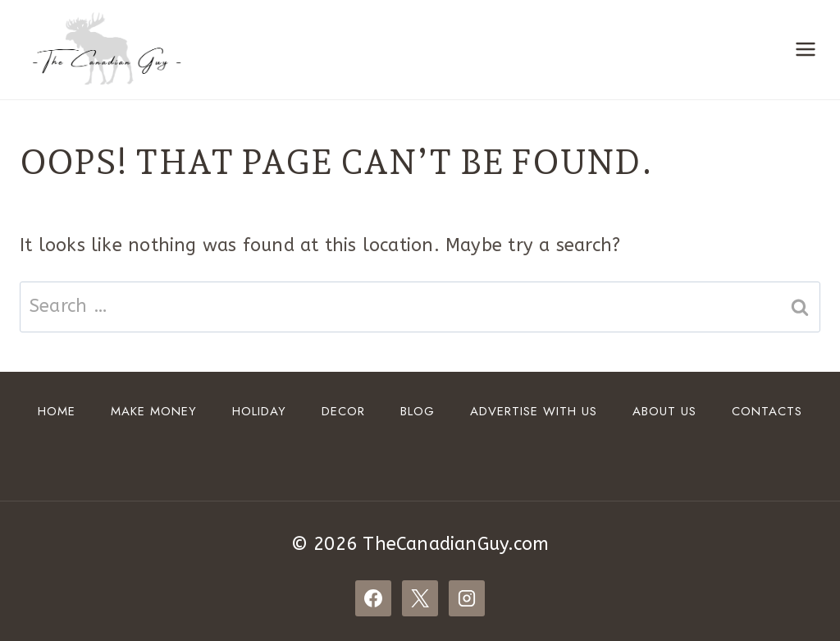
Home (57, 411)
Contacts (767, 411)
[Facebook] (373, 598)
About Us (664, 411)
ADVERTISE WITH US (534, 411)
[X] (420, 598)
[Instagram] (467, 598)
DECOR (343, 411)
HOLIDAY (259, 411)
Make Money (154, 411)
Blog (418, 411)
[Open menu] (805, 50)
